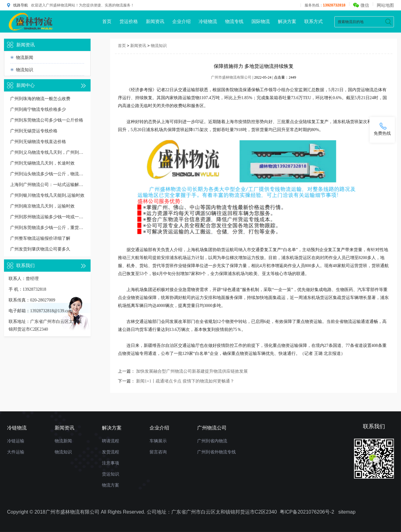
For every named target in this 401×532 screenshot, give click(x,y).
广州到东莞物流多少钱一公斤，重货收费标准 (47, 228)
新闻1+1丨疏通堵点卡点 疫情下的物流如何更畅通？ (185, 381)
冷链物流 (208, 21)
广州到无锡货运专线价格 (34, 131)
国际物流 (261, 21)
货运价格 (129, 21)
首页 (107, 21)
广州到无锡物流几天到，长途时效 (42, 163)
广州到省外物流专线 (216, 452)
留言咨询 (158, 452)
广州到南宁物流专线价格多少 (38, 109)
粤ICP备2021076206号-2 (307, 512)
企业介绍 (181, 21)
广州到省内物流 (212, 441)
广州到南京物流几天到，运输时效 (42, 206)
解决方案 (287, 21)
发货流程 (111, 452)
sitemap (347, 512)
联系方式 (313, 21)
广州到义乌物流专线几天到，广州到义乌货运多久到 (47, 152)
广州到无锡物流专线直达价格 (38, 142)
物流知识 (25, 70)
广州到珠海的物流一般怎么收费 (40, 99)
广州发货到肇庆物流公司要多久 (40, 249)
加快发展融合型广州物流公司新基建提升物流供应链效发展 (192, 371)
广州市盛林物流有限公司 (231, 77)
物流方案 (111, 485)
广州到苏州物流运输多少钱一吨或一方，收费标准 (47, 217)
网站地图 (385, 5)
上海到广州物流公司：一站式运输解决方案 (47, 185)
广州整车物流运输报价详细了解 (40, 238)
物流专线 (234, 21)
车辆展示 (158, 441)
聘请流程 (111, 441)
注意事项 (111, 463)
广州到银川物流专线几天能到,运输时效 (47, 195)
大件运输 (16, 452)
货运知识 (111, 474)
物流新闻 (25, 57)
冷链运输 (16, 441)
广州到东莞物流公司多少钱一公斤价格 (47, 120)
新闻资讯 (155, 21)
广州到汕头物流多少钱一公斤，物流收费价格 (47, 174)
